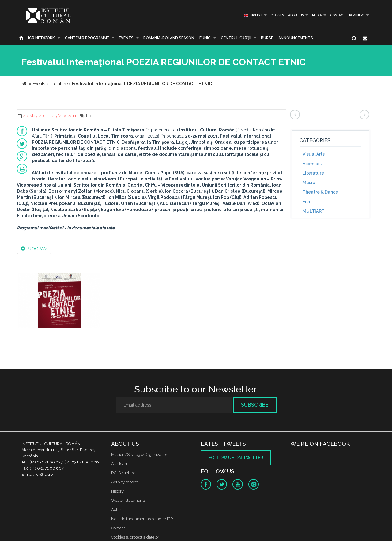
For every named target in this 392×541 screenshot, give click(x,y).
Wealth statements (128, 500)
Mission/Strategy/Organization (140, 454)
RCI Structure (123, 473)
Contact (337, 15)
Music (309, 183)
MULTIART (314, 211)
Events (126, 38)
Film (307, 202)
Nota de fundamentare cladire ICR (142, 519)
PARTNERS (357, 15)
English (253, 15)
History (117, 491)
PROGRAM (34, 249)
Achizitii (118, 510)
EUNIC (205, 38)
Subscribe (255, 405)
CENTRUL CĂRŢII (236, 38)
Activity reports (125, 482)
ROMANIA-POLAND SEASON (169, 38)
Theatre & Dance (320, 192)
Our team (120, 464)
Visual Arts (314, 154)
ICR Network (41, 38)
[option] (59, 301)
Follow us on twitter (236, 458)
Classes (277, 15)
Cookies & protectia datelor (135, 537)
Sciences (312, 164)
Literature (313, 173)
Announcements (296, 38)
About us (296, 15)
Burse (267, 38)
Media (317, 15)
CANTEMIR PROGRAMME (87, 38)
